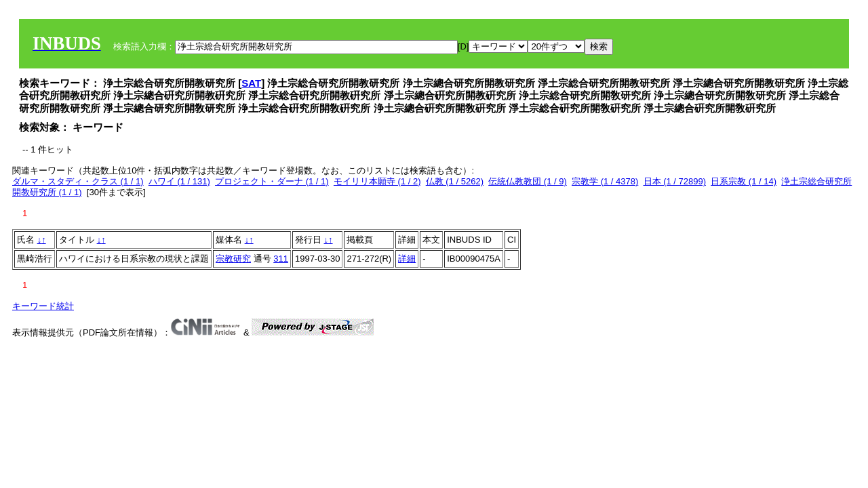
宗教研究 (233, 259)
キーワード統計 (43, 306)
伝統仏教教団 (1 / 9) (528, 181)
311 (281, 259)
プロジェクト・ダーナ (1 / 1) (272, 181)
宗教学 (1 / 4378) (605, 181)
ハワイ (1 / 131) (179, 181)
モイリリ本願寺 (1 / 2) (377, 181)
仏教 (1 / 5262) (455, 181)
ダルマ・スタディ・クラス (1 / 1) (78, 181)
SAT (251, 83)
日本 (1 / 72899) (675, 181)
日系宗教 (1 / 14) (744, 181)
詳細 (407, 259)
